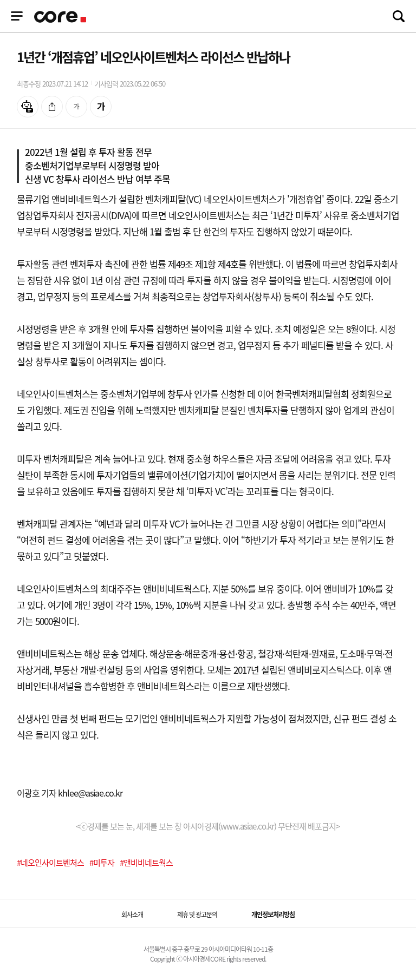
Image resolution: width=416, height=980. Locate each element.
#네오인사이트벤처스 (50, 863)
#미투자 (102, 863)
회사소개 (132, 915)
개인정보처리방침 (273, 915)
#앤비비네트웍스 (146, 863)
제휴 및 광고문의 (197, 915)
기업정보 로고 (61, 17)
